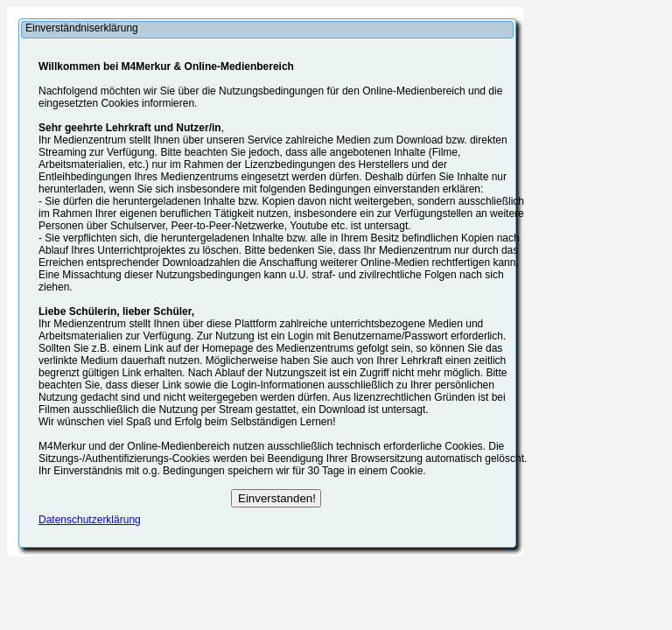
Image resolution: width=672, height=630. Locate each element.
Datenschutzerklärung (90, 520)
